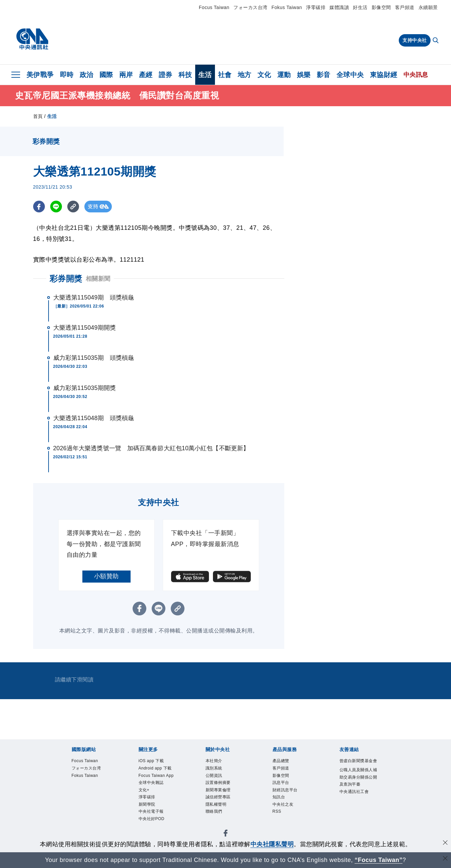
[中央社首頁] (32, 39)
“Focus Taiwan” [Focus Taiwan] (379, 860)
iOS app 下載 (152, 761)
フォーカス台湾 (250, 7)
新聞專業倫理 (219, 791)
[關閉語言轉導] (445, 859)
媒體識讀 (339, 7)
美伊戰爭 (40, 75)
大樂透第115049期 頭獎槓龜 (94, 297)
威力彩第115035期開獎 (85, 388)
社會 (225, 75)
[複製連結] (73, 207)
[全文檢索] (436, 41)
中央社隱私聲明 (272, 844)
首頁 (38, 116)
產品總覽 (282, 761)
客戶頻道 (405, 7)
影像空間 (381, 7)
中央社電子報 (152, 814)
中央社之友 (284, 807)
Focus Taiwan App (158, 776)
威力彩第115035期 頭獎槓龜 (94, 358)
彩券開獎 (66, 279)
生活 (205, 75)
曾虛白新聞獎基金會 (358, 765)
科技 (185, 75)
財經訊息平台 (286, 791)
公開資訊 (215, 776)
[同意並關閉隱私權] (445, 843)
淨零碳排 (316, 7)
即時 (67, 75)
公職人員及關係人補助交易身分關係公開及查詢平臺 (358, 785)
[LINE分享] (56, 207)
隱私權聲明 (217, 807)
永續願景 (428, 7)
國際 (106, 75)
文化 (264, 75)
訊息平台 (282, 784)
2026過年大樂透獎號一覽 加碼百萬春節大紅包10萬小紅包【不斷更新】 (151, 448)
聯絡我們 (215, 814)
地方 (245, 75)
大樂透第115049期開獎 (85, 328)
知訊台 (279, 799)
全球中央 (350, 75)
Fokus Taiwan (287, 7)
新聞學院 (148, 807)
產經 (146, 75)
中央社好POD (153, 822)
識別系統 (215, 769)
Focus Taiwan (214, 7)
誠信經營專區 (219, 799)
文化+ (144, 791)
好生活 (360, 7)
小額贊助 (106, 576)
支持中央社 (415, 40)
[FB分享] (39, 207)
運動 (284, 75)
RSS (277, 814)
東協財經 (384, 75)
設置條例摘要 (219, 784)
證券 (166, 75)
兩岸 (126, 75)
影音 (324, 75)
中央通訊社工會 (355, 800)
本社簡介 (215, 761)
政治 (87, 75)
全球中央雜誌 (152, 784)
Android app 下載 (156, 769)
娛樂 (304, 75)
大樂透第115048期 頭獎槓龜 (94, 418)
